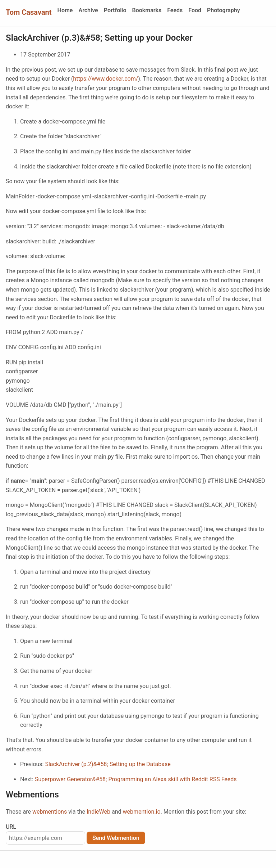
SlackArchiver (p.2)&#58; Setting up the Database (108, 764)
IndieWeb (98, 812)
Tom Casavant (29, 12)
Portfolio (115, 10)
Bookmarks (147, 10)
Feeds (175, 10)
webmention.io (141, 812)
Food (195, 10)
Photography (224, 10)
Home (65, 10)
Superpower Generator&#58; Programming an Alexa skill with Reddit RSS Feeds (136, 779)
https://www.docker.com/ (105, 79)
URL (11, 827)
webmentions (50, 812)
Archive (88, 10)
